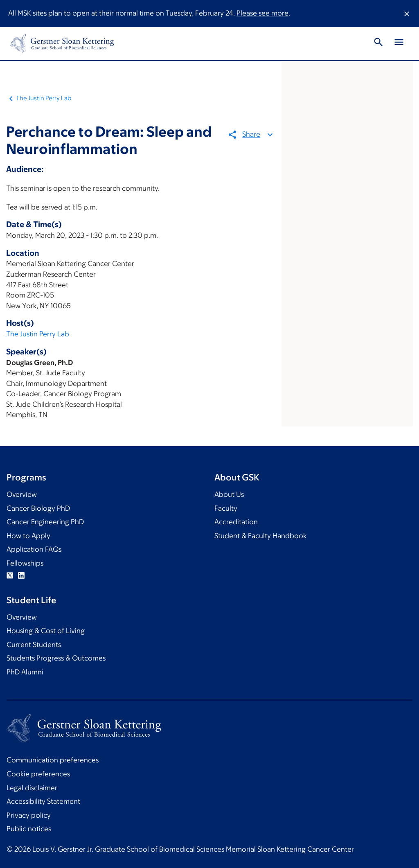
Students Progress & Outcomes (56, 658)
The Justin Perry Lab (44, 98)
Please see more (262, 13)
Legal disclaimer (32, 788)
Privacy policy (29, 815)
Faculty (226, 508)
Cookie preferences (38, 774)
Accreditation (236, 522)
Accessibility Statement (43, 801)
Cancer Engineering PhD (45, 522)
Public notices (29, 829)
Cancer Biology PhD (38, 508)
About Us (229, 494)
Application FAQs (34, 549)
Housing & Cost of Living (46, 631)
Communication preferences (53, 760)
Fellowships (25, 563)
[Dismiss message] (407, 14)
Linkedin (21, 575)
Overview (22, 494)
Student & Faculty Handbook (260, 536)
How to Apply (28, 536)
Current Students (34, 645)
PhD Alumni (25, 672)
